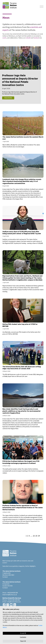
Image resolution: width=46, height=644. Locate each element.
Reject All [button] (23, 641)
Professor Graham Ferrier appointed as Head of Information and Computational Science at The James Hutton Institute (23, 508)
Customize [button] (23, 637)
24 (39, 536)
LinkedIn (28, 38)
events (5, 38)
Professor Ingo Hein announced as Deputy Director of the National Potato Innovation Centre (20, 80)
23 (36, 536)
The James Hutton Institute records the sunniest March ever (23, 138)
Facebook (36, 38)
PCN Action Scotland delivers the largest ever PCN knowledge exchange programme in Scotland (21, 462)
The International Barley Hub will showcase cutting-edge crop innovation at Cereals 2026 (22, 368)
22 (34, 536)
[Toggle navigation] (42, 7)
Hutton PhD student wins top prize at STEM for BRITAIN (20, 325)
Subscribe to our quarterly (10, 566)
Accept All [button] (23, 633)
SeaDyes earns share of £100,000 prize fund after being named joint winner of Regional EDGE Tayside (22, 233)
